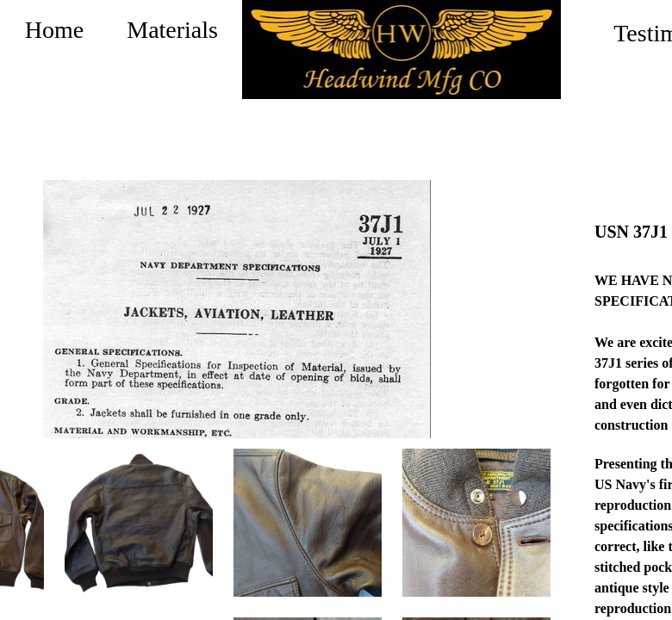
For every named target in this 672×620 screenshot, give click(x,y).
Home (54, 30)
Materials (172, 30)
